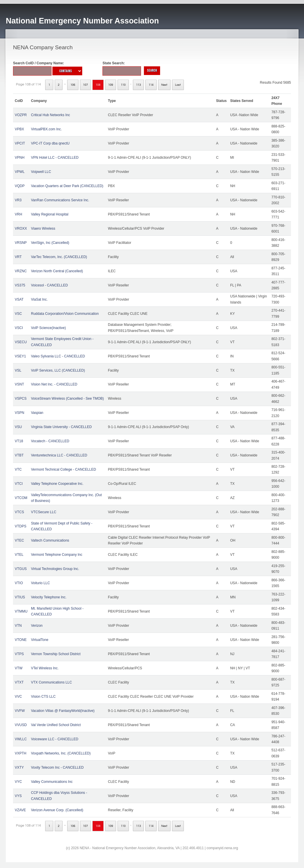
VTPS (19, 654)
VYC (18, 782)
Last (178, 85)
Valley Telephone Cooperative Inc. (57, 484)
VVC (18, 697)
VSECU (21, 342)
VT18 (19, 441)
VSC (18, 314)
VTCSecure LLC (44, 512)
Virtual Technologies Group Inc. (55, 569)
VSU (18, 427)
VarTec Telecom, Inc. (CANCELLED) (59, 257)
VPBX (19, 129)
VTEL (19, 555)
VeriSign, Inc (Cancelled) (50, 243)
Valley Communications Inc (52, 782)
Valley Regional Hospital (50, 214)
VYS (18, 796)
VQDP (20, 186)
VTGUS (21, 569)
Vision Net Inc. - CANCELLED (54, 384)
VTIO (19, 583)
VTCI (19, 484)
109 (111, 85)
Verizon (37, 626)
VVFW (20, 711)
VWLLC (21, 739)
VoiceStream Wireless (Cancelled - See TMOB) (67, 399)
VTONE (21, 640)
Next (164, 85)
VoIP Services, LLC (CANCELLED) (58, 370)
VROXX (21, 229)
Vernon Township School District (56, 654)
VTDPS (21, 526)
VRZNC (21, 271)
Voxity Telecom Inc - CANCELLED (57, 768)
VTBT (19, 455)
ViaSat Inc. (39, 299)
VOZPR (21, 115)
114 (151, 85)
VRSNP (21, 243)
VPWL (20, 172)
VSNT (19, 384)
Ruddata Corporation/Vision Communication (65, 314)
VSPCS (21, 399)
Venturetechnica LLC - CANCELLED (59, 455)
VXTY (19, 768)
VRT (18, 257)
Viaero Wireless (43, 229)
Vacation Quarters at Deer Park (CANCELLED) (67, 186)
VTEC (19, 540)
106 (73, 85)
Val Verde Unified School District (56, 725)
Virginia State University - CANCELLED (61, 427)
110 (123, 85)
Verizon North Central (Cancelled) (57, 271)
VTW (19, 668)
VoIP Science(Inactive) (48, 328)
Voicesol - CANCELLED (49, 285)
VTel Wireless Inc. (45, 668)
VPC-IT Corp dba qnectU (50, 143)
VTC (18, 469)
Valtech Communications (50, 540)
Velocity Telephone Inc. (49, 597)
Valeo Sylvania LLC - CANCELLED (58, 356)
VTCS (19, 512)
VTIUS (20, 597)
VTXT (19, 682)
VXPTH (21, 753)
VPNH (20, 158)
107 (86, 85)
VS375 (20, 285)
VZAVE (20, 810)
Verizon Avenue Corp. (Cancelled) (57, 810)
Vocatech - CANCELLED (50, 441)
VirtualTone (40, 640)
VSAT (19, 299)
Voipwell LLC (41, 172)
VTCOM (21, 498)
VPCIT (20, 143)
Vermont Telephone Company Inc (57, 555)
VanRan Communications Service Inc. (60, 200)
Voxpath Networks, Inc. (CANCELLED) (61, 753)
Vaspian (37, 413)
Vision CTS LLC (43, 697)
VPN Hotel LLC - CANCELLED (55, 158)
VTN (18, 626)
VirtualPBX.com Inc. (46, 129)
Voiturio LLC (40, 583)
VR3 (18, 200)
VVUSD (21, 725)
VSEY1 (20, 356)
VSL (18, 370)
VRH (18, 214)
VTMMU (21, 611)
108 (98, 85)
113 (139, 85)
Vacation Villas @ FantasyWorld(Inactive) (63, 711)
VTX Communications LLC (51, 682)
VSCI (19, 328)
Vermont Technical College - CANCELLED (64, 469)
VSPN (20, 413)
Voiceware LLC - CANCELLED (55, 739)
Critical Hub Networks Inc (51, 115)
